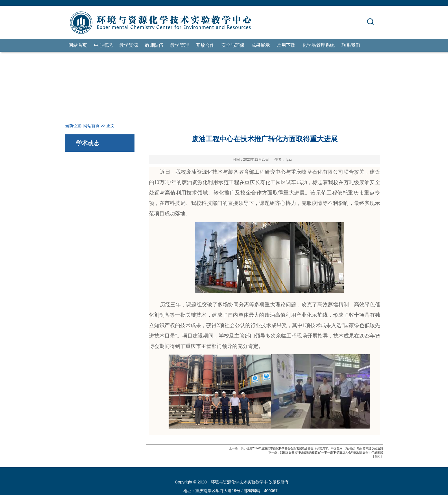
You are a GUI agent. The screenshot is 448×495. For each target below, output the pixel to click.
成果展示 (261, 45)
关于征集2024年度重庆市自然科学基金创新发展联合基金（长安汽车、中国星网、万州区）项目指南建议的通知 (312, 448)
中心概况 (103, 45)
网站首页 (78, 45)
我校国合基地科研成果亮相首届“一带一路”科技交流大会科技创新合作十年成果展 (332, 452)
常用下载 (286, 45)
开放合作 (205, 45)
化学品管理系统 (318, 45)
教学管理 (180, 45)
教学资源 (129, 45)
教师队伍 (154, 45)
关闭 (377, 456)
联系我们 (351, 45)
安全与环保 (233, 45)
